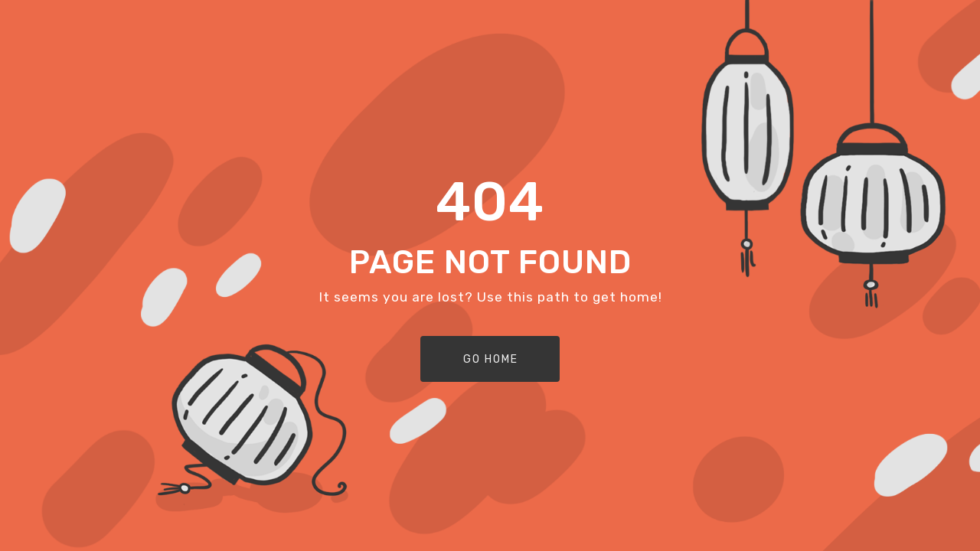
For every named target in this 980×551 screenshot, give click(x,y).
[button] (490, 359)
